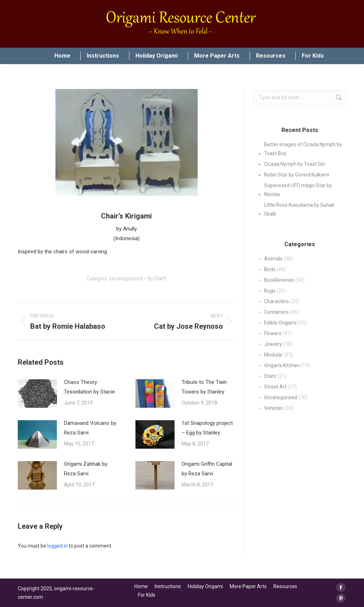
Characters (277, 301)
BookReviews (279, 280)
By (157, 279)
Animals (273, 259)
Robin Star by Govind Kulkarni (297, 175)
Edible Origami (280, 323)
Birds (270, 269)
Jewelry (273, 344)
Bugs (270, 291)
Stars (270, 376)
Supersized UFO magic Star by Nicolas (298, 190)
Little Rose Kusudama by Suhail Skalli (299, 209)
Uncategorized (126, 279)
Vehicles (274, 408)
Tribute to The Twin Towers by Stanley (204, 387)
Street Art (275, 387)
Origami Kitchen (282, 365)
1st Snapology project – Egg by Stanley (207, 428)
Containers (276, 312)
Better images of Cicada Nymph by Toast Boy (303, 149)
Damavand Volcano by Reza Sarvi (90, 428)
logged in (57, 546)
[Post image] (37, 394)
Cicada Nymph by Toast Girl (295, 164)
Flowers (273, 333)
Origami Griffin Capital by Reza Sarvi (207, 469)
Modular (273, 355)
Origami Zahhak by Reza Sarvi (86, 469)
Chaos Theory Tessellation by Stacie (89, 387)
